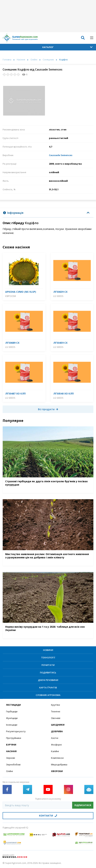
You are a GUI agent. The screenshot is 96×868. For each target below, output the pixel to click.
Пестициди (13, 705)
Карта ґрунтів (48, 688)
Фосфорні (56, 745)
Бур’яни (11, 745)
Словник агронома (48, 695)
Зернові (11, 758)
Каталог (67, 47)
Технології (48, 658)
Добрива (57, 731)
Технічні (56, 711)
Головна (7, 60)
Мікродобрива (59, 764)
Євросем (11, 296)
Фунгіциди (12, 718)
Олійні (34, 60)
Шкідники (58, 725)
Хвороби (57, 771)
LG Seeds (58, 296)
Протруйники (14, 738)
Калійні (55, 751)
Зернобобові (13, 764)
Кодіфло (64, 60)
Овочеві (56, 718)
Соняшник (48, 60)
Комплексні (57, 758)
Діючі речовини (48, 680)
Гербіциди (12, 711)
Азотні (55, 738)
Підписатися (83, 805)
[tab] (48, 213)
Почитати (48, 665)
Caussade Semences (61, 155)
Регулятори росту (16, 731)
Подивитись (48, 673)
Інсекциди (12, 725)
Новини (48, 650)
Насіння (21, 60)
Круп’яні (55, 705)
